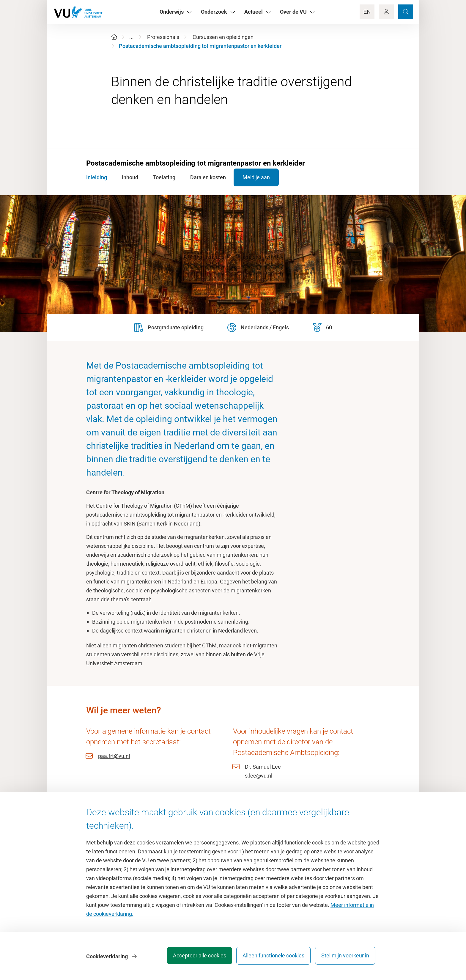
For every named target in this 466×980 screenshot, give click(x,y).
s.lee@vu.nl (259, 776)
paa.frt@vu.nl (114, 756)
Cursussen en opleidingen (223, 37)
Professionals (163, 37)
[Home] (114, 37)
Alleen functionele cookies (271, 958)
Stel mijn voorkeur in (345, 958)
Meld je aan (263, 177)
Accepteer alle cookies (194, 958)
